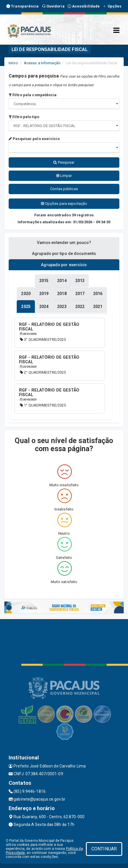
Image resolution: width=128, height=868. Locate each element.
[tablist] (26, 307)
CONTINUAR (104, 849)
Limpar (64, 176)
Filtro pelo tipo (24, 117)
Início (13, 63)
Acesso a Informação (42, 63)
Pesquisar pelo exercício (34, 139)
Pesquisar (64, 162)
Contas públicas (64, 189)
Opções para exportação (64, 204)
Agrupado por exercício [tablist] (64, 265)
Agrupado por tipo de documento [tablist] (64, 254)
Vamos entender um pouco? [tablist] (64, 243)
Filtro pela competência (33, 95)
